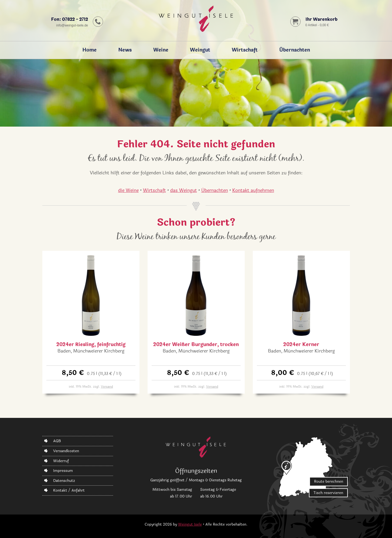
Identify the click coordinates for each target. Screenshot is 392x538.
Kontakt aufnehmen (253, 190)
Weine (161, 50)
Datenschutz (64, 481)
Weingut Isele (190, 524)
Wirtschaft (245, 50)
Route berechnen (329, 482)
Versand (107, 387)
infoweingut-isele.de (72, 25)
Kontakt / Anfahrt (69, 491)
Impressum (63, 471)
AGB (57, 441)
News (125, 50)
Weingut (200, 50)
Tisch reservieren (328, 493)
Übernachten (295, 50)
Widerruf (61, 461)
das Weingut (184, 190)
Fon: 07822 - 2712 (69, 19)
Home (89, 50)
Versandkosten (66, 451)
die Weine (128, 190)
